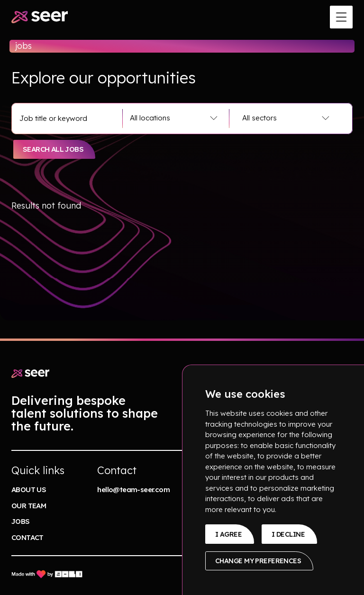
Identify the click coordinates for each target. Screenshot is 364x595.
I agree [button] (228, 534)
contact (27, 537)
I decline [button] (288, 534)
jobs (21, 521)
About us (29, 490)
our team (29, 506)
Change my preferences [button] (258, 561)
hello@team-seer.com (133, 490)
